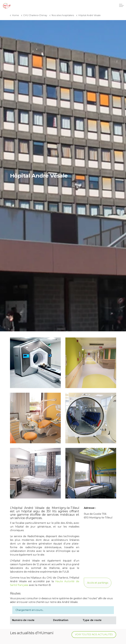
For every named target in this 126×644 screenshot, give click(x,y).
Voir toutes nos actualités (94, 635)
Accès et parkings (98, 583)
